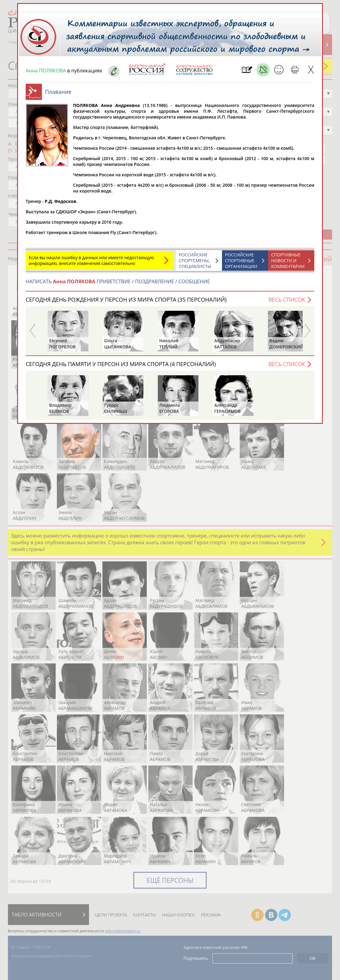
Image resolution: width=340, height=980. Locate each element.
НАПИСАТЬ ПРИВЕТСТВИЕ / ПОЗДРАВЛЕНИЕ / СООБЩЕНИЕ (118, 281)
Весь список (287, 299)
